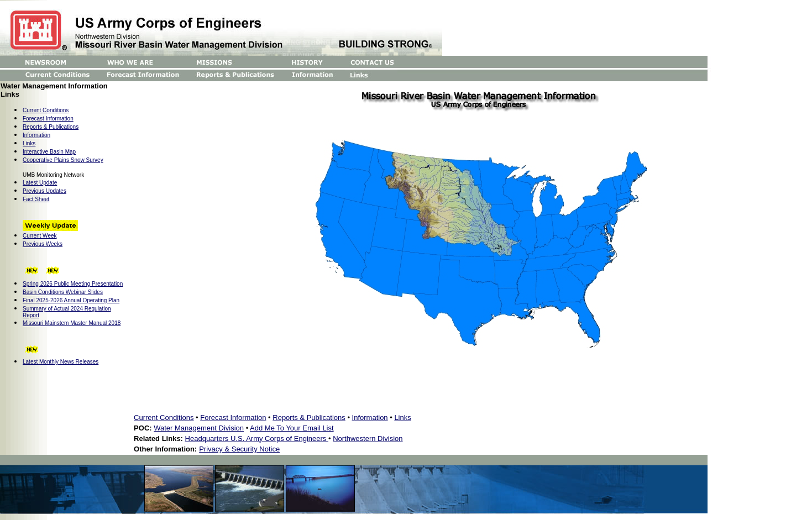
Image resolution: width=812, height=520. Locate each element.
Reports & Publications (51, 127)
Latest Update (40, 183)
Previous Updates (44, 191)
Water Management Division (199, 428)
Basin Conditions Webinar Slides (63, 292)
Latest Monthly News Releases (61, 362)
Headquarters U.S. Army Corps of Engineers (257, 438)
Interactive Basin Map (49, 152)
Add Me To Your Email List (292, 428)
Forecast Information (48, 119)
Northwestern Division (368, 438)
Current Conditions (164, 417)
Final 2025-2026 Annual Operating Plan (71, 300)
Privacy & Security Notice (239, 449)
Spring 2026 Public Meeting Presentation (73, 284)
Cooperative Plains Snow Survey (63, 160)
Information (36, 135)
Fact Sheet (36, 199)
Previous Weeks (43, 244)
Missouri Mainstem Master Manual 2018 (72, 323)
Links (29, 143)
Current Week (40, 236)
